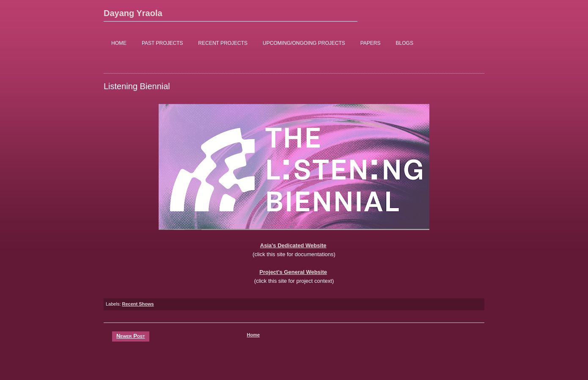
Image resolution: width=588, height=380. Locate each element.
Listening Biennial (137, 86)
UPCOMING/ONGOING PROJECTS (304, 43)
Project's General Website (293, 272)
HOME (119, 43)
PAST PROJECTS (162, 43)
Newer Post (131, 336)
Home (253, 335)
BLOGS (405, 43)
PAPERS (371, 43)
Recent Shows (138, 304)
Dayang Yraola (133, 13)
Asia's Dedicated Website (293, 245)
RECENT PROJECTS (223, 43)
